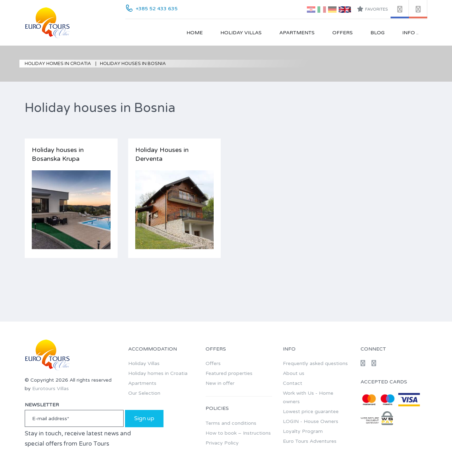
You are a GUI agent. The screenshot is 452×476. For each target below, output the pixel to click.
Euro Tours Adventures (310, 441)
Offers (343, 33)
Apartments (297, 33)
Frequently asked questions (315, 363)
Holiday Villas (241, 33)
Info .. (410, 33)
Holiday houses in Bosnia (133, 64)
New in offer (220, 383)
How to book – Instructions (238, 433)
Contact (293, 383)
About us (294, 373)
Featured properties (229, 373)
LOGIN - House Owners (311, 421)
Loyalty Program (303, 431)
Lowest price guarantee (311, 412)
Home (195, 33)
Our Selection (144, 393)
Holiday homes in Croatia (58, 64)
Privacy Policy (222, 443)
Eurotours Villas (50, 389)
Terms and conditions (231, 423)
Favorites (372, 9)
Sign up (144, 418)
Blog (377, 33)
